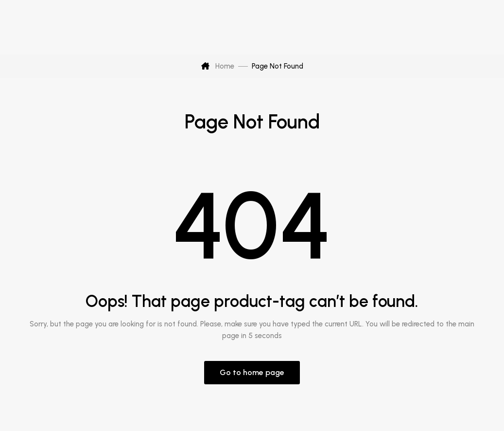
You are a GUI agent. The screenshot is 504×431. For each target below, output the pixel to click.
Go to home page (252, 372)
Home (218, 66)
